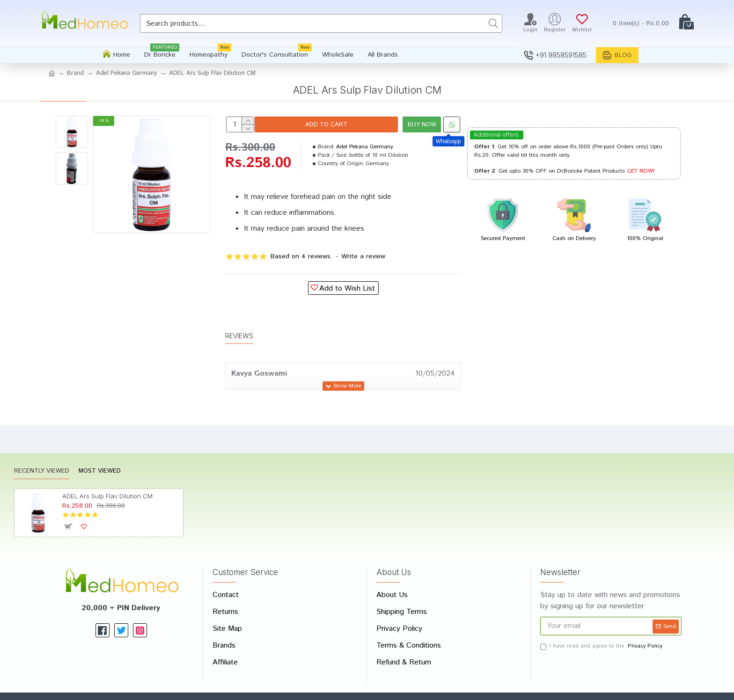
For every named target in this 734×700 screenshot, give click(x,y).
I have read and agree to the (602, 624)
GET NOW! (641, 171)
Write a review (363, 256)
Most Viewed (100, 449)
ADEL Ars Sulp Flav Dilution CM (107, 474)
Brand (75, 73)
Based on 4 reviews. (301, 256)
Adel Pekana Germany (126, 73)
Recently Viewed (42, 449)
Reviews (239, 324)
